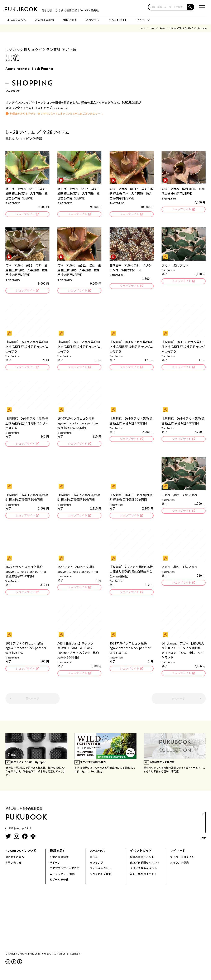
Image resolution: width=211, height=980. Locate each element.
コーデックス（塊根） (63, 877)
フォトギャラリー (101, 871)
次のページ (179, 702)
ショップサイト (25, 214)
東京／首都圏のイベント (145, 866)
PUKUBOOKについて (21, 854)
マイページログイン (182, 860)
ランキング (97, 866)
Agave (162, 28)
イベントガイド (118, 20)
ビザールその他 (59, 883)
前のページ (32, 702)
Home (143, 28)
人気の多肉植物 (44, 20)
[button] (191, 7)
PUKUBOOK (25, 10)
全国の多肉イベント (142, 860)
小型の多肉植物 (59, 860)
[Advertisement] (106, 925)
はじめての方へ (16, 20)
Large (152, 28)
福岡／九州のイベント (144, 877)
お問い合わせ (14, 866)
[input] (168, 7)
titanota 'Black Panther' (181, 28)
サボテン (55, 866)
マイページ (143, 20)
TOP (203, 830)
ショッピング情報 (101, 877)
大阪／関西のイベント (144, 871)
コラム (94, 860)
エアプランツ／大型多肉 (65, 871)
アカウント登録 (180, 866)
